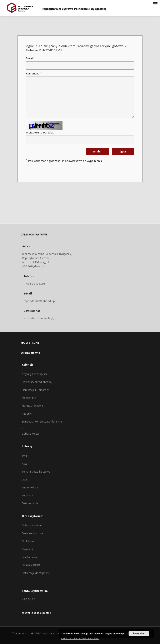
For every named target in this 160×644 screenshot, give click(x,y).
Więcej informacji (114, 634)
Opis (25, 480)
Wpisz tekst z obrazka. (41, 133)
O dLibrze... (29, 541)
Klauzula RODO (31, 565)
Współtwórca (30, 487)
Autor (25, 464)
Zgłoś (123, 152)
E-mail (30, 58)
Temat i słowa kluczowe (36, 472)
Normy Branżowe (32, 406)
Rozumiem (139, 634)
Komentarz (33, 74)
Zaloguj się (29, 599)
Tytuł (25, 456)
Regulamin (28, 549)
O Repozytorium (32, 525)
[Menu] (155, 3)
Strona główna (30, 353)
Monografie (29, 398)
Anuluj (97, 152)
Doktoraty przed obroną (37, 382)
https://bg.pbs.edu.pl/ (39, 318)
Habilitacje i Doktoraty (35, 390)
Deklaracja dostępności (36, 573)
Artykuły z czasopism (34, 374)
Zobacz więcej (31, 434)
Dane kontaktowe (32, 533)
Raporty (27, 414)
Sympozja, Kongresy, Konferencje (42, 422)
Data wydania (30, 503)
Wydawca (28, 495)
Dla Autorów (29, 557)
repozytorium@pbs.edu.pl (39, 301)
